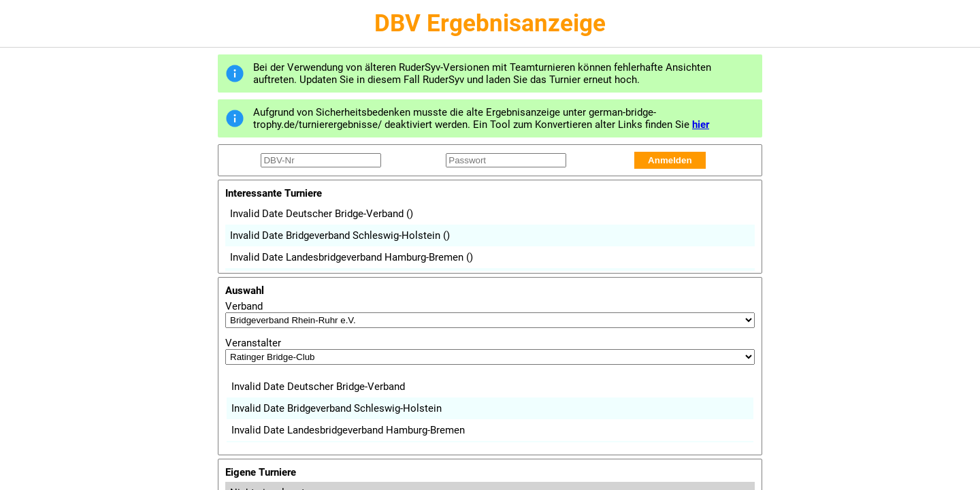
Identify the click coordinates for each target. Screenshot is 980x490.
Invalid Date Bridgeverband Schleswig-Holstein (340, 235)
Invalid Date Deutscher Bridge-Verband (322, 214)
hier (701, 125)
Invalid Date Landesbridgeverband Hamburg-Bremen (352, 257)
